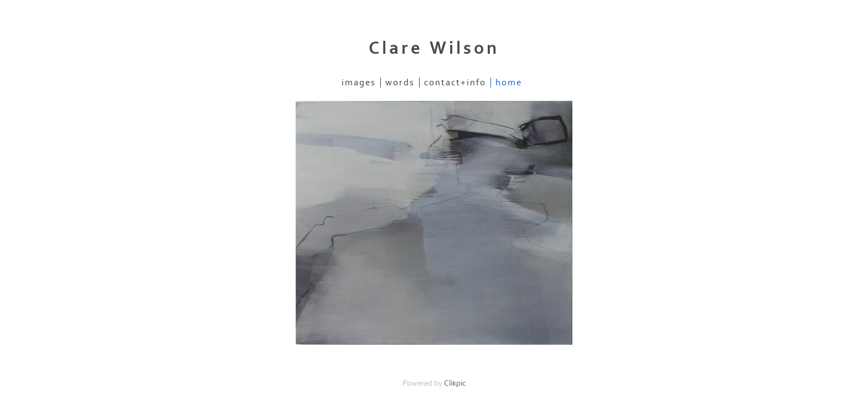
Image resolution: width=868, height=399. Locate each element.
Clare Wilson (434, 48)
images (359, 83)
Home (509, 83)
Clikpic (455, 383)
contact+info (455, 83)
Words (400, 83)
